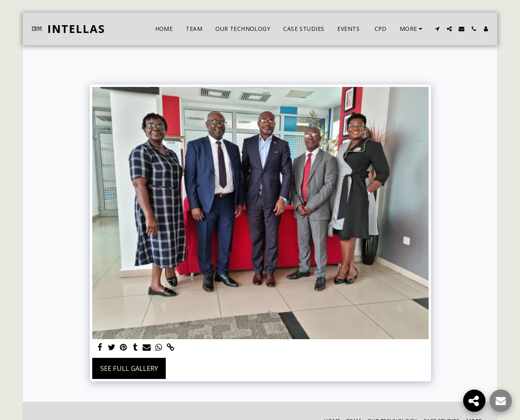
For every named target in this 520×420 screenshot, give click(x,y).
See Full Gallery (129, 368)
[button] (437, 29)
